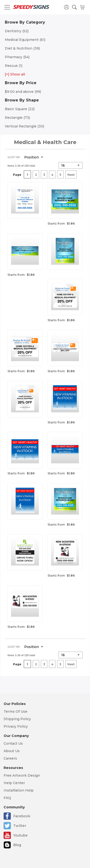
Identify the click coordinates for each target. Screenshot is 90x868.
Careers (10, 758)
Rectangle (17, 118)
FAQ (7, 798)
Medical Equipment (25, 40)
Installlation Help (19, 790)
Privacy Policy (16, 726)
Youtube (20, 835)
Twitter (20, 826)
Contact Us (13, 743)
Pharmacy (17, 57)
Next (71, 175)
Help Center (14, 783)
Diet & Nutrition (22, 48)
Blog (17, 845)
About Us (12, 751)
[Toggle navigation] (7, 7)
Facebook (22, 816)
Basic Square (20, 109)
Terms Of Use (15, 711)
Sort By (14, 157)
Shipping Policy (17, 719)
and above (23, 92)
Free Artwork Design (22, 775)
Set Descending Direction (50, 157)
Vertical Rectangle (24, 126)
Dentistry (17, 31)
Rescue (14, 66)
